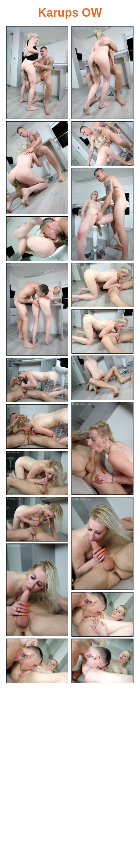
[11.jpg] (37, 380)
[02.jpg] (102, 73)
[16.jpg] (102, 543)
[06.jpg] (37, 239)
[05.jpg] (102, 214)
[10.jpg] (102, 378)
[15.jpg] (37, 519)
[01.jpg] (37, 73)
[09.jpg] (102, 332)
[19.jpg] (37, 661)
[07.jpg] (37, 309)
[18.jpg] (102, 615)
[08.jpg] (102, 285)
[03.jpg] (37, 168)
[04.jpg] (102, 144)
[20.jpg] (102, 661)
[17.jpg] (37, 590)
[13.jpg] (37, 427)
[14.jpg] (37, 473)
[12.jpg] (102, 448)
